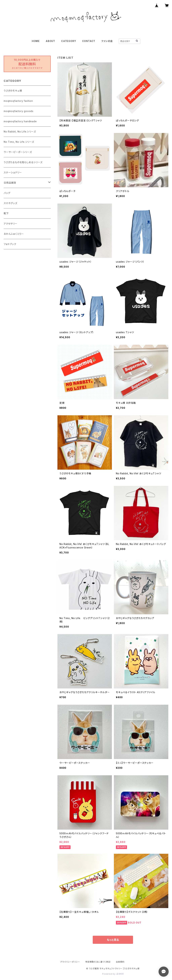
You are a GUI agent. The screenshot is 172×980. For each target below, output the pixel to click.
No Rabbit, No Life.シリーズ (20, 132)
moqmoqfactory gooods (19, 111)
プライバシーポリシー (70, 962)
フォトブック (10, 244)
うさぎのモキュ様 (13, 91)
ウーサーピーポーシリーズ (18, 152)
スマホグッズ (10, 203)
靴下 (6, 213)
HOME (36, 41)
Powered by (113, 974)
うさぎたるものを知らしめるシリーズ (23, 162)
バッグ (7, 193)
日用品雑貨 (10, 183)
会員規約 (120, 962)
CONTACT (89, 41)
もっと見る (113, 940)
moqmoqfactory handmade (20, 121)
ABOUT (50, 41)
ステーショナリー (13, 172)
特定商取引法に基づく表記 (98, 962)
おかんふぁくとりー (14, 234)
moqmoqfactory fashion (18, 101)
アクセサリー (10, 224)
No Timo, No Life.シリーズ (19, 142)
